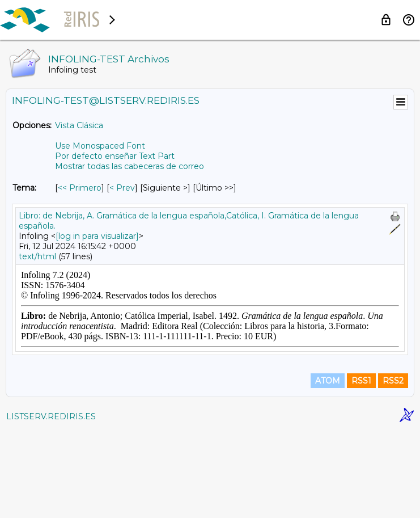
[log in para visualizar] (97, 236)
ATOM (328, 468)
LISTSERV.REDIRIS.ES (51, 504)
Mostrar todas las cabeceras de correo (130, 166)
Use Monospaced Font (100, 146)
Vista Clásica (79, 125)
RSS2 (393, 468)
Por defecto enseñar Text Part (115, 156)
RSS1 (361, 468)
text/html (37, 256)
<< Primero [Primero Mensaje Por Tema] (80, 188)
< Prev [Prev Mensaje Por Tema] (122, 188)
